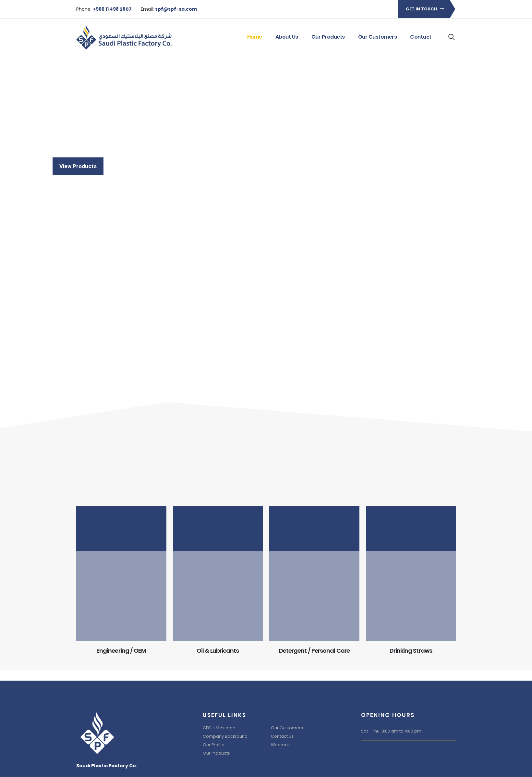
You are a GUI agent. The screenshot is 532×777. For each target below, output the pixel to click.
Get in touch (425, 9)
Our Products (328, 37)
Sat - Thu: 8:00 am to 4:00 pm (391, 731)
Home (255, 37)
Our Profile (214, 745)
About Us (287, 37)
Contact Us (282, 736)
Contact (421, 37)
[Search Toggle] (452, 37)
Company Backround (225, 736)
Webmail (280, 745)
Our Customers (378, 37)
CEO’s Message (219, 728)
